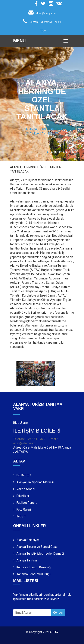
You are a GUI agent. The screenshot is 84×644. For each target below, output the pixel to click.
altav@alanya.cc (42, 13)
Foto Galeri (24, 510)
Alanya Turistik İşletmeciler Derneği (40, 554)
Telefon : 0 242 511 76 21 (30, 439)
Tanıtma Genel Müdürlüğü (34, 574)
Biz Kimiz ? (24, 475)
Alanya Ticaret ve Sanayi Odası (37, 547)
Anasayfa (42, 125)
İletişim (21, 516)
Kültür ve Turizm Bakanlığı (34, 567)
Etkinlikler (23, 496)
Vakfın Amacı (26, 489)
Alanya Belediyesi (28, 540)
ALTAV (54, 632)
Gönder (58, 613)
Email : (53, 439)
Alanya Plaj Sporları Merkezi (35, 482)
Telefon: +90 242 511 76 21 (42, 22)
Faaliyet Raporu (27, 503)
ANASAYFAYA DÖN (60, 152)
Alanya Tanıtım (27, 560)
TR (43, 31)
